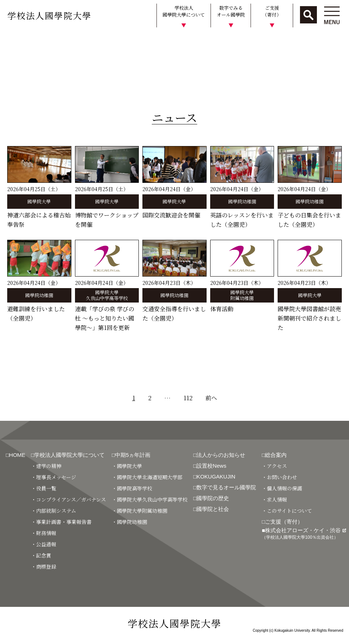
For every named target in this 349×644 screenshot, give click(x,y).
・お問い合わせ (279, 477)
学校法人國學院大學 (49, 15)
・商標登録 (44, 566)
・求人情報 (274, 499)
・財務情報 (44, 533)
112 (188, 398)
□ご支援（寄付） (282, 522)
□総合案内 (274, 455)
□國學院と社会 (211, 509)
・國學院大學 (127, 466)
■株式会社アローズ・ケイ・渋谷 (304, 533)
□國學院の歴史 (211, 498)
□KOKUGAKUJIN (214, 477)
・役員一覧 (44, 488)
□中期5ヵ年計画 (131, 455)
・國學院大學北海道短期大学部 (147, 477)
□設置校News (210, 466)
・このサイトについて (287, 511)
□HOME (16, 455)
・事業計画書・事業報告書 (61, 522)
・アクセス (274, 466)
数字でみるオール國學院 (231, 11)
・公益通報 (44, 544)
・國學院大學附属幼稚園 (140, 511)
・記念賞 (41, 555)
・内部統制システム (54, 511)
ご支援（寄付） (272, 11)
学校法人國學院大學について (184, 11)
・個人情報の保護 (282, 488)
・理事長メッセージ (54, 477)
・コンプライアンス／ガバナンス (69, 499)
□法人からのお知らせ (219, 455)
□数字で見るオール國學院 (225, 487)
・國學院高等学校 (132, 488)
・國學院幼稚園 (129, 522)
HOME (12, 41)
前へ (211, 398)
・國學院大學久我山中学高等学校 (150, 499)
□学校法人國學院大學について (68, 455)
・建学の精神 (46, 466)
